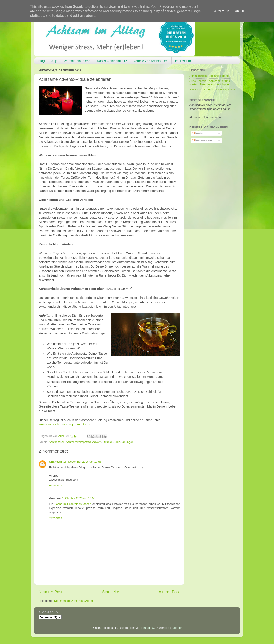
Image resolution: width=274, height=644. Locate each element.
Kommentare (202, 140)
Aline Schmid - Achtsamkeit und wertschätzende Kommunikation (210, 83)
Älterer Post (169, 592)
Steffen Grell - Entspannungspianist (212, 90)
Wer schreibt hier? (77, 61)
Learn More (221, 11)
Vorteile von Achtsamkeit (151, 61)
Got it (240, 11)
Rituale (107, 442)
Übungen (128, 442)
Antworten (56, 485)
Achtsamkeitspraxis (78, 442)
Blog (42, 61)
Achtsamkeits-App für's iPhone (209, 76)
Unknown (56, 462)
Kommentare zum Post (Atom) (74, 601)
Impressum (183, 61)
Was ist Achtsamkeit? (112, 61)
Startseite (110, 592)
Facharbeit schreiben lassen (73, 504)
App (54, 61)
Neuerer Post (50, 592)
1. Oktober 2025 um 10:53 (79, 498)
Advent (97, 442)
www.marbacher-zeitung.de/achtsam (64, 424)
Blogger (177, 628)
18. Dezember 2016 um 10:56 (83, 462)
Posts (197, 133)
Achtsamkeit (57, 442)
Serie (117, 442)
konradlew (148, 628)
